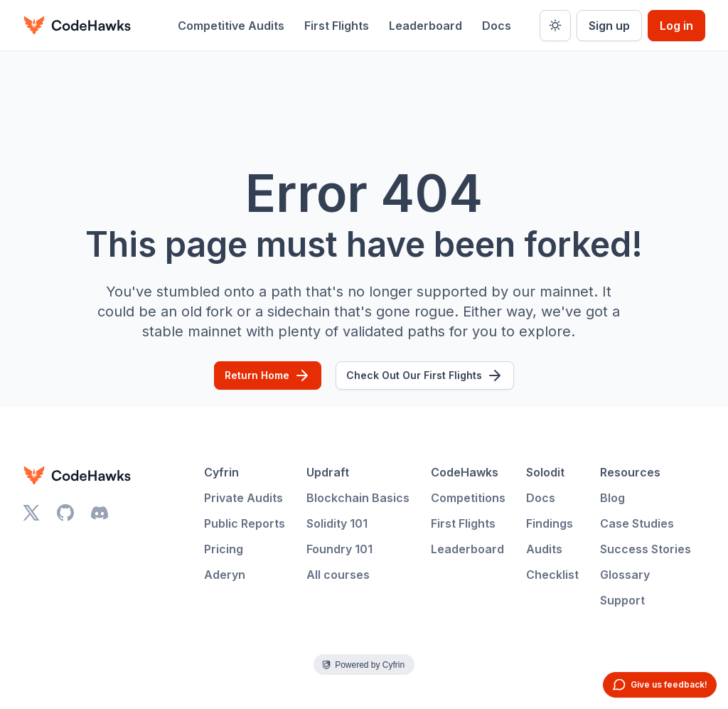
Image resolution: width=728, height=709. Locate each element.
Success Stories (646, 549)
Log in (676, 26)
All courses (338, 575)
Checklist (552, 575)
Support (622, 600)
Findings (550, 523)
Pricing (224, 549)
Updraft (328, 472)
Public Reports (245, 523)
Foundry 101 (339, 549)
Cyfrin (221, 472)
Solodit (545, 472)
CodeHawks (465, 472)
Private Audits (243, 498)
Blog (612, 498)
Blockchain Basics (358, 498)
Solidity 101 (337, 523)
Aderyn (225, 575)
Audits (544, 549)
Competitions (468, 498)
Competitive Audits (231, 26)
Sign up (609, 26)
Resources (630, 472)
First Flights (337, 26)
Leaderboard (425, 26)
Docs (497, 26)
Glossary (625, 575)
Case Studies (637, 523)
